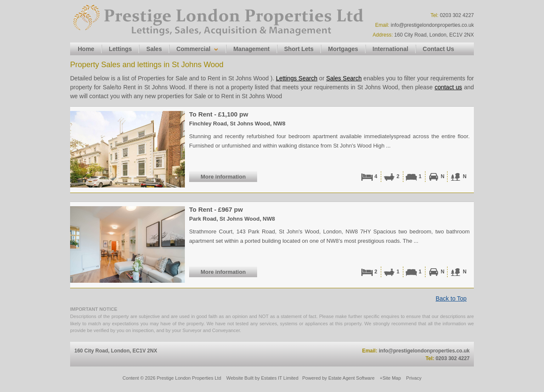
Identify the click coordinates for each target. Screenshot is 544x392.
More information (223, 177)
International (391, 49)
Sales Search (344, 78)
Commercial (193, 49)
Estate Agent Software (351, 378)
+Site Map (391, 378)
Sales (154, 49)
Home (86, 49)
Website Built (240, 378)
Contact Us (439, 49)
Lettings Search (297, 78)
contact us (448, 87)
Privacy (414, 378)
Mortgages (343, 49)
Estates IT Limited (280, 378)
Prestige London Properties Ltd (189, 378)
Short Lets (299, 49)
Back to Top (451, 298)
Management (252, 49)
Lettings (120, 49)
